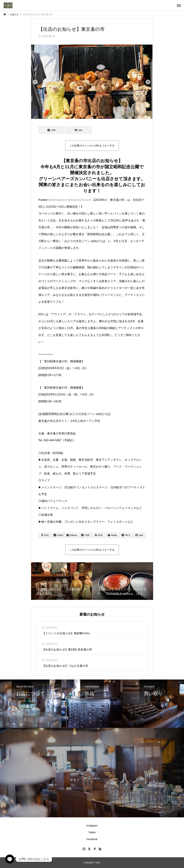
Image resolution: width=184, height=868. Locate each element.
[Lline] (52, 130)
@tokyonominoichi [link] (80, 200)
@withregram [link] (57, 200)
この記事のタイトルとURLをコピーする (92, 146)
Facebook (92, 839)
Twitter (92, 832)
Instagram (92, 826)
